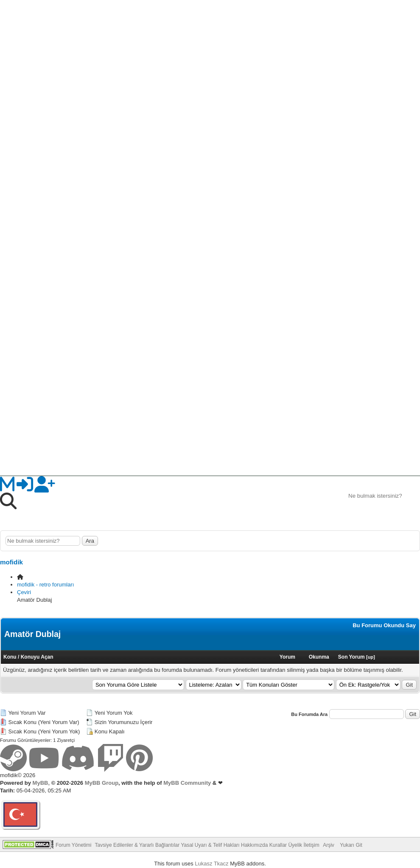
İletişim (311, 845)
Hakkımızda (254, 845)
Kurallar (278, 845)
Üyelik (295, 845)
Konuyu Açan (37, 657)
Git (409, 685)
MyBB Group (101, 783)
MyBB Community (187, 783)
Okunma (319, 657)
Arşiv (329, 845)
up (371, 657)
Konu (10, 657)
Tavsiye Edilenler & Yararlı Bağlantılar (137, 845)
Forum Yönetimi (73, 845)
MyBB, (41, 783)
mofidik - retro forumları (45, 585)
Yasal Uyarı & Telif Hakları (210, 845)
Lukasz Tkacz (211, 864)
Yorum (287, 657)
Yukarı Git (351, 845)
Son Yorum (351, 657)
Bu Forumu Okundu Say (384, 625)
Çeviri (24, 592)
